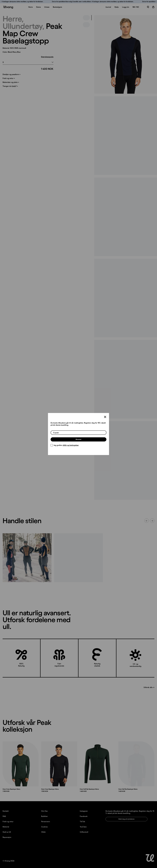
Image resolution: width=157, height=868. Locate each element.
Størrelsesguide (47, 57)
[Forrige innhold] (147, 521)
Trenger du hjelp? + (10, 86)
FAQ (4, 816)
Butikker (44, 816)
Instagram (84, 811)
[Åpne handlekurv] (153, 7)
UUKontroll (84, 832)
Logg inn (126, 7)
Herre (31, 7)
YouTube (83, 827)
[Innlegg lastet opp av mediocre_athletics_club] (27, 558)
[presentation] (126, 54)
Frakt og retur (8, 821)
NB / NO (136, 7)
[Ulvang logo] (8, 7)
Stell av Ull (7, 832)
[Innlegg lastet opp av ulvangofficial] (78, 558)
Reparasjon (7, 837)
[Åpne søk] (148, 7)
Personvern (46, 821)
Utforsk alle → (149, 687)
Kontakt (6, 811)
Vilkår (43, 832)
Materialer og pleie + (11, 82)
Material (6, 827)
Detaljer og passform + (12, 74)
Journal (108, 7)
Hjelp (117, 7)
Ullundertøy (22, 26)
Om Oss (44, 811)
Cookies (44, 827)
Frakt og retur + (9, 78)
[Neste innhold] (152, 521)
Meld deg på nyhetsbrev (126, 819)
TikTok (82, 821)
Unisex (47, 7)
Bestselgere (57, 7)
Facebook (84, 816)
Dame (38, 7)
